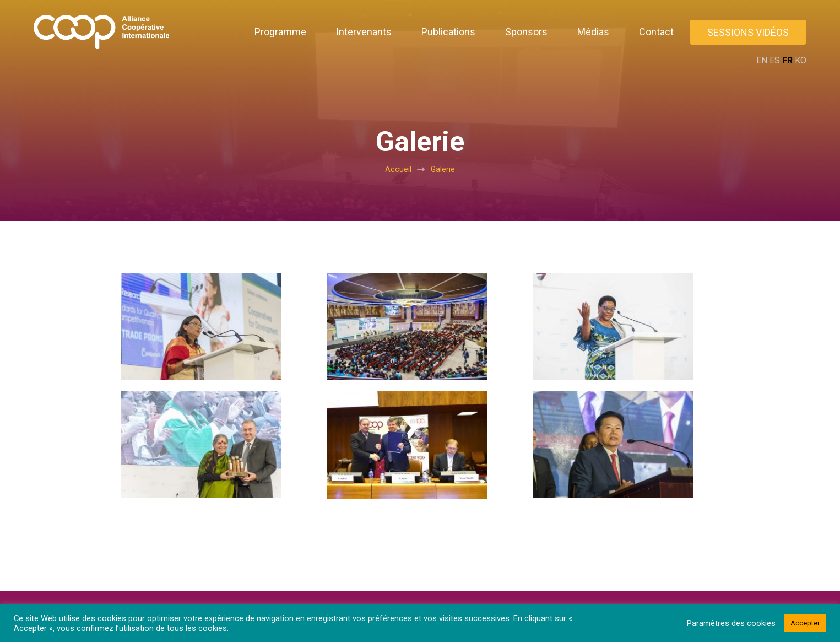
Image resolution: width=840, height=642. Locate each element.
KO (801, 60)
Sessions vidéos (748, 32)
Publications (448, 32)
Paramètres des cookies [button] (731, 623)
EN (762, 60)
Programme (280, 32)
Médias (593, 32)
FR (787, 60)
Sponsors (526, 32)
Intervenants (364, 32)
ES (775, 60)
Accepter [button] (805, 623)
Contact (656, 32)
